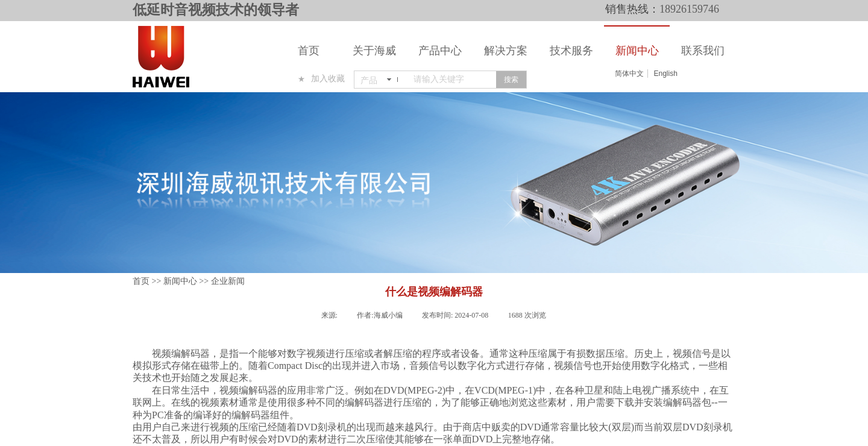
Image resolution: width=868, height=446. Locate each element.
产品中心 (440, 51)
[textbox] (452, 80)
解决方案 (506, 51)
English (665, 74)
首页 (309, 51)
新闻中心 (637, 51)
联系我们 (703, 51)
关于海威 (374, 51)
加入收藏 (328, 79)
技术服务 (571, 51)
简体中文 (629, 74)
